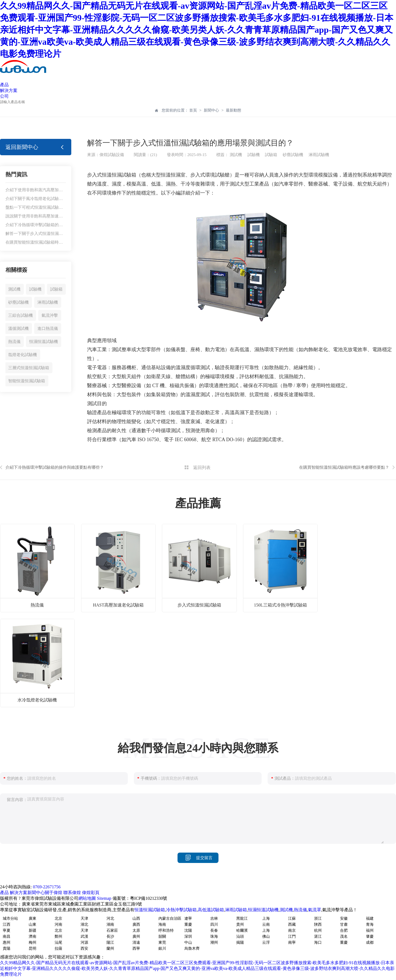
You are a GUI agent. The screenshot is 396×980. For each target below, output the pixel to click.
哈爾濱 (242, 930)
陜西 (318, 924)
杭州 (318, 930)
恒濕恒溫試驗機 (44, 342)
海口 (318, 942)
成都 (370, 942)
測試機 (14, 289)
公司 (4, 96)
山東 (32, 924)
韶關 (162, 936)
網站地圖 (87, 898)
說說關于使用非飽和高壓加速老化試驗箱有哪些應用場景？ (59, 216)
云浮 (266, 942)
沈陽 (188, 930)
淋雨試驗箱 (236, 910)
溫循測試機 (18, 328)
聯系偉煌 (72, 893)
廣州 (136, 936)
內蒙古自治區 (170, 918)
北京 (58, 918)
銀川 (162, 948)
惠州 (7, 942)
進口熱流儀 (48, 328)
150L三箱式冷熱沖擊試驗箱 (280, 605)
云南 (266, 924)
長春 (214, 930)
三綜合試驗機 (20, 315)
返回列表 (202, 467)
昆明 (32, 948)
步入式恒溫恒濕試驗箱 (199, 605)
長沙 (110, 936)
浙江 (318, 918)
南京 (292, 930)
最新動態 (234, 110)
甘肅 (344, 924)
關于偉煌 (54, 893)
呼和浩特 (166, 930)
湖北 (84, 924)
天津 (84, 918)
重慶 (188, 924)
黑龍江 (242, 918)
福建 (370, 918)
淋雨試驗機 (48, 302)
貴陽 (7, 948)
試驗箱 (56, 289)
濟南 (32, 936)
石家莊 (112, 930)
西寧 (136, 948)
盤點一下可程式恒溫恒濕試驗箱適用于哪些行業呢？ (53, 207)
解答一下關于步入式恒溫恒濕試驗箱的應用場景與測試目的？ (61, 234)
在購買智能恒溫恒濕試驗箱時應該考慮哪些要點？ (51, 242)
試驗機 (35, 289)
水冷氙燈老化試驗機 (37, 700)
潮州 (214, 942)
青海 (370, 924)
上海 (266, 918)
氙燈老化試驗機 (23, 355)
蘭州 (110, 948)
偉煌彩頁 (91, 893)
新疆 (32, 930)
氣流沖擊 (50, 315)
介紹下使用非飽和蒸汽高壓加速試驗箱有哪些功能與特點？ (59, 190)
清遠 (136, 942)
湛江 (318, 936)
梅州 (32, 942)
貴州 (240, 924)
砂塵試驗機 (18, 302)
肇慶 (370, 936)
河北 (110, 918)
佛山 (266, 936)
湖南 (110, 924)
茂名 (344, 936)
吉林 (214, 918)
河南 (58, 924)
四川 (214, 924)
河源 (84, 942)
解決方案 (9, 90)
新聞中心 (211, 110)
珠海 (214, 936)
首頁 (194, 110)
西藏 (292, 924)
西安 (84, 948)
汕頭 (240, 936)
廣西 (136, 924)
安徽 (344, 918)
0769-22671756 (47, 887)
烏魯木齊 (192, 948)
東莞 (162, 942)
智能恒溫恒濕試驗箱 (27, 381)
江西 (7, 924)
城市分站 (10, 918)
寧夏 (7, 930)
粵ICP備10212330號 (149, 898)
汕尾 (58, 942)
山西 (136, 918)
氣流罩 (315, 910)
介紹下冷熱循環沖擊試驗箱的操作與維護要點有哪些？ (55, 225)
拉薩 (58, 948)
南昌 (7, 936)
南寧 (292, 942)
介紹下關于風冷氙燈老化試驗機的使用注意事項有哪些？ (57, 199)
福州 (370, 930)
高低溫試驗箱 (211, 910)
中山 (188, 942)
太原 (136, 930)
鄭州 (58, 936)
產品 (4, 85)
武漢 (84, 936)
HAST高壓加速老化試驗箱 (118, 605)
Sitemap (104, 898)
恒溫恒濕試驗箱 (150, 910)
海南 (162, 924)
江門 (292, 936)
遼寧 (188, 918)
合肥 (344, 930)
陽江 (110, 942)
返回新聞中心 (22, 147)
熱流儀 (14, 342)
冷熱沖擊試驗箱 (181, 910)
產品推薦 (198, 503)
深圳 (188, 936)
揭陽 (240, 942)
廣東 (32, 918)
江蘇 (292, 918)
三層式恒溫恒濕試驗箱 (29, 368)
